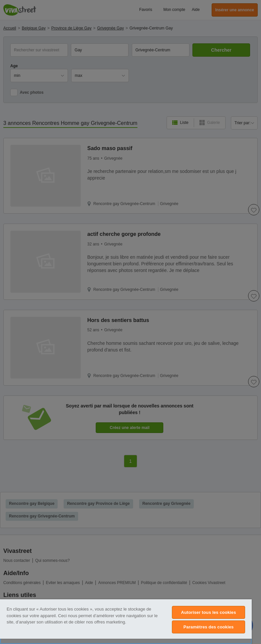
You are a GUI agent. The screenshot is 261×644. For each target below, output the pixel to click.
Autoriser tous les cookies (209, 612)
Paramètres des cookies (209, 627)
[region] (126, 622)
